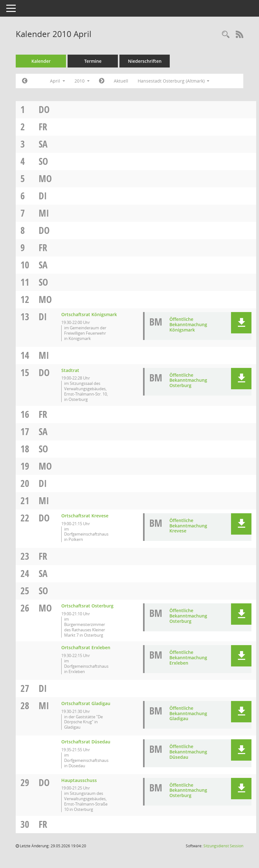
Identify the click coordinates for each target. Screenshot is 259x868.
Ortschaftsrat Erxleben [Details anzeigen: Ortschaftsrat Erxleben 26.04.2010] (86, 647)
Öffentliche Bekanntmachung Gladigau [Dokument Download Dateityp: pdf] (188, 713)
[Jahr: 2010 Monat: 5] (102, 81)
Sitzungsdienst (223, 846)
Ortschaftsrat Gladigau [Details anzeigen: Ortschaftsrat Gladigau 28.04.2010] (86, 703)
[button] (241, 323)
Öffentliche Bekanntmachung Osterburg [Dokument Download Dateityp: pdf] (188, 380)
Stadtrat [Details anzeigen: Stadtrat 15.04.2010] (70, 370)
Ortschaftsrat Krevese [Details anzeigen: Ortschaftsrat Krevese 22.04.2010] (85, 516)
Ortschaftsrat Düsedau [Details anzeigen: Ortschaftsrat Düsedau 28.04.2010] (86, 742)
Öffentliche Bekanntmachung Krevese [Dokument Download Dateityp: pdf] (188, 526)
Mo (45, 178)
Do (44, 109)
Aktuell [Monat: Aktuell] (121, 81)
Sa (43, 144)
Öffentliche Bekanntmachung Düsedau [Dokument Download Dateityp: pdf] (188, 752)
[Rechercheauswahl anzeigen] (226, 35)
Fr (43, 127)
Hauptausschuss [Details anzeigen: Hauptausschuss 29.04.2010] (79, 780)
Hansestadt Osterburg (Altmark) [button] (174, 81)
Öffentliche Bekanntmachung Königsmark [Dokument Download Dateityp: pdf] (188, 324)
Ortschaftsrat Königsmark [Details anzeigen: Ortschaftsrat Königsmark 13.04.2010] (89, 314)
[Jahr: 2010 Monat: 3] (25, 81)
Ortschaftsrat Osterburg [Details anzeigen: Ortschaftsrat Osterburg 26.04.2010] (87, 606)
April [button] (58, 81)
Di (43, 196)
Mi (44, 213)
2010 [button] (82, 81)
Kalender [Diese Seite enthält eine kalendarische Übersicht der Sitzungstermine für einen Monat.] (41, 61)
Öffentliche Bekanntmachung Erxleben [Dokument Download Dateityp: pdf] (188, 658)
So (43, 161)
